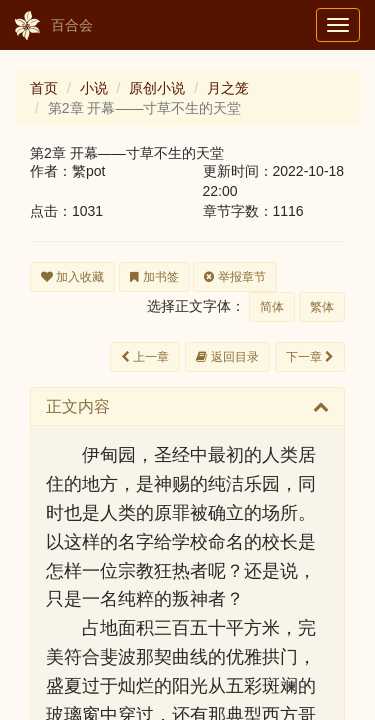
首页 (44, 88)
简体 (272, 307)
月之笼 (228, 88)
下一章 (310, 357)
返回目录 (227, 357)
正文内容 (78, 406)
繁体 (322, 307)
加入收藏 (72, 277)
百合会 (54, 26)
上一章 (145, 357)
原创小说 (157, 88)
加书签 (154, 277)
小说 (94, 88)
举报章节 (234, 277)
